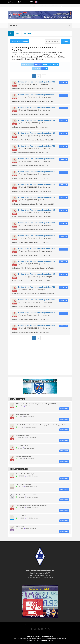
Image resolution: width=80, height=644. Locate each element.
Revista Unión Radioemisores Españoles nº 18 (37, 274)
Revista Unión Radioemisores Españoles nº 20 (37, 300)
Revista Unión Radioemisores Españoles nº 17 (37, 261)
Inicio (18, 33)
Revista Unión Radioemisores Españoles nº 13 (37, 210)
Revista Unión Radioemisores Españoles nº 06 (37, 133)
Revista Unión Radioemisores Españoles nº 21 (37, 313)
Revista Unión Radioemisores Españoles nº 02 (37, 95)
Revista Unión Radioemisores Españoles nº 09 (37, 159)
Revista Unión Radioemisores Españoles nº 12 (37, 197)
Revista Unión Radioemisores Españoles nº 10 (37, 172)
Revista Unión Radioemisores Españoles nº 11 (37, 184)
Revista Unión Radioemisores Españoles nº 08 (37, 146)
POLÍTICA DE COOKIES (64, 625)
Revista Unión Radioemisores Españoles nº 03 (37, 108)
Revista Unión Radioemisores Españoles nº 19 (37, 287)
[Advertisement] (45, 357)
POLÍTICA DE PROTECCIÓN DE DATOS (33, 625)
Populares (47, 65)
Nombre (38, 65)
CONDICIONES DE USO (16, 625)
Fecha (56, 65)
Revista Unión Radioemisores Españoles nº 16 (37, 249)
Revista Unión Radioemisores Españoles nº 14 (37, 223)
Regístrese (13, 2)
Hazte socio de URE (26, 2)
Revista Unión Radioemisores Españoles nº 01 (37, 82)
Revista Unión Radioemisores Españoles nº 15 (37, 236)
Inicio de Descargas (20, 41)
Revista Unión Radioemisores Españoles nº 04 (37, 120)
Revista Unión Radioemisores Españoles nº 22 (37, 325)
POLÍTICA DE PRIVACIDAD (50, 625)
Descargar (63, 82)
